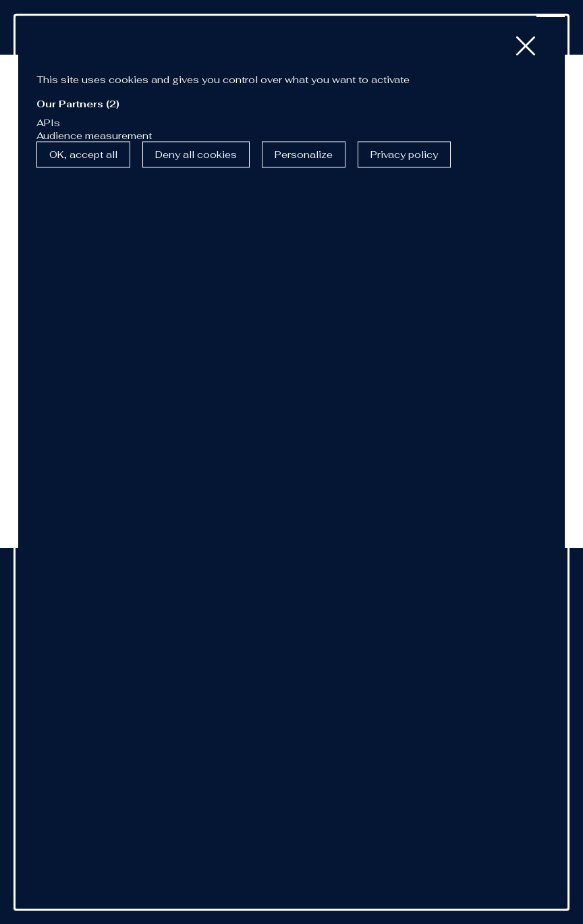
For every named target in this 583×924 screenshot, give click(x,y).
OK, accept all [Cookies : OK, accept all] (83, 154)
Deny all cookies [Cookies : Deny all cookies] (196, 154)
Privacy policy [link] (404, 154)
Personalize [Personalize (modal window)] (304, 154)
